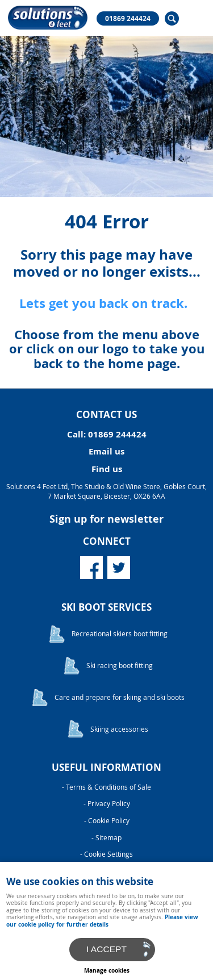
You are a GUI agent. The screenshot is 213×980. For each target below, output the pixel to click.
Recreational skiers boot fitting (120, 634)
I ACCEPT (106, 949)
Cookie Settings (108, 854)
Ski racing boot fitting (120, 666)
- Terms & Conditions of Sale (106, 787)
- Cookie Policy (107, 821)
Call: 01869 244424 (107, 434)
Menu (193, 18)
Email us (106, 451)
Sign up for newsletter (106, 519)
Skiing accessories (119, 729)
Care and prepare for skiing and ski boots (120, 697)
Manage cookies (107, 970)
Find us (107, 469)
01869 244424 (128, 19)
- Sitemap (106, 838)
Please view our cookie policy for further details (102, 920)
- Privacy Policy (107, 804)
